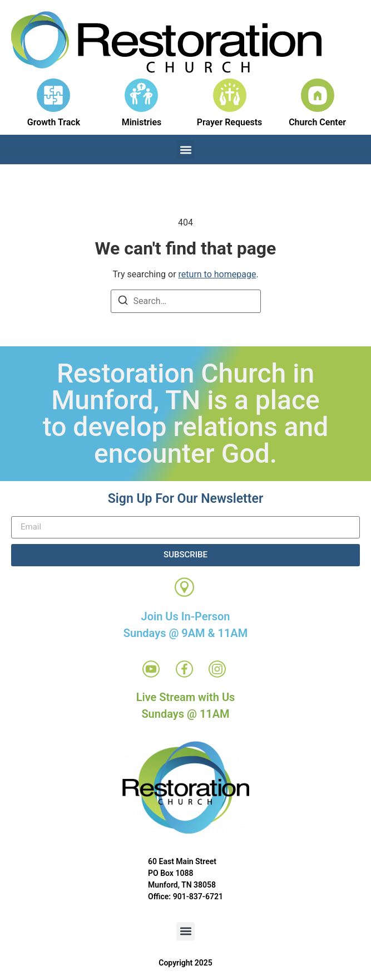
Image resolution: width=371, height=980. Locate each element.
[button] (186, 150)
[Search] (123, 302)
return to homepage (217, 274)
